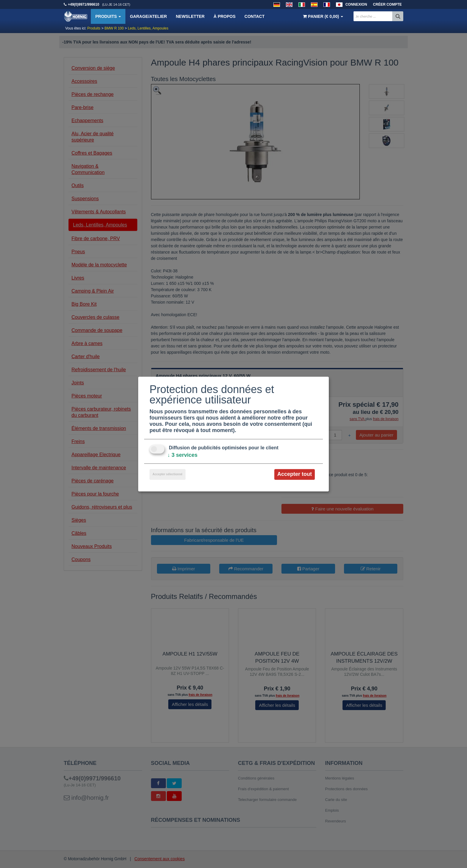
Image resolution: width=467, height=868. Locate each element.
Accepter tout (295, 474)
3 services (182, 455)
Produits (108, 16)
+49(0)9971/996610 (84, 4)
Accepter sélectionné (168, 475)
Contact (254, 16)
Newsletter (190, 16)
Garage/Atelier (148, 16)
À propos (225, 16)
